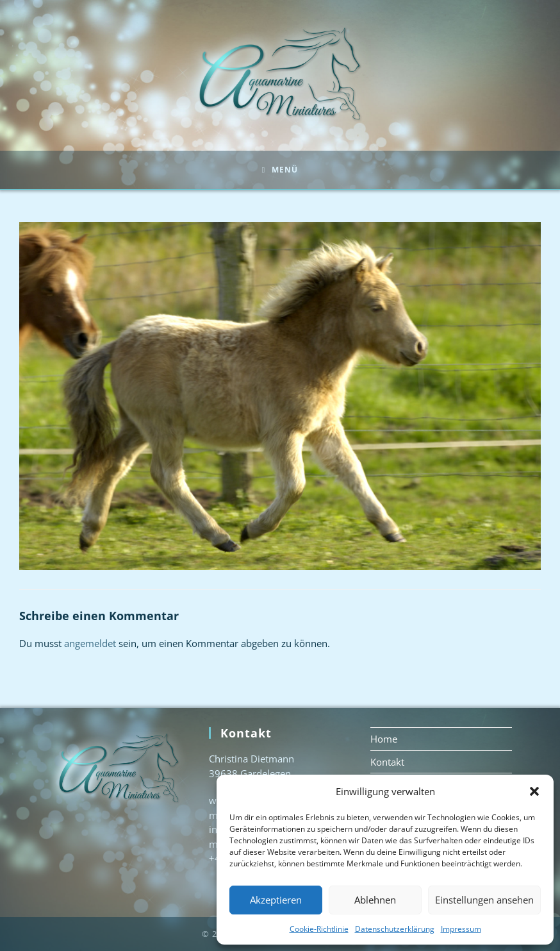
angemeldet (90, 643)
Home (384, 739)
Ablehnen (375, 900)
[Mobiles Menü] (280, 170)
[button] (534, 791)
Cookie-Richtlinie (319, 929)
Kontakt (387, 762)
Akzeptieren (276, 900)
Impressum (461, 929)
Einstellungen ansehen (484, 900)
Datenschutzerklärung (395, 929)
